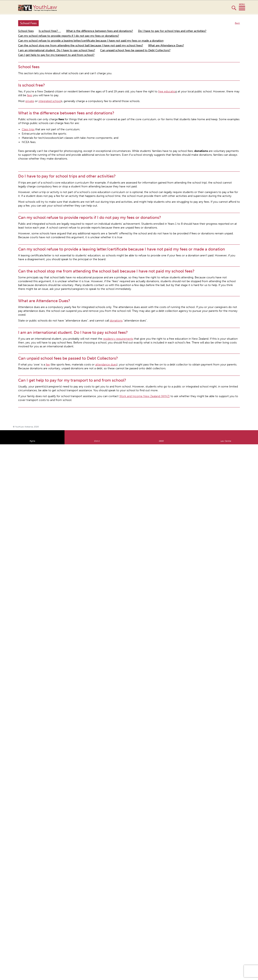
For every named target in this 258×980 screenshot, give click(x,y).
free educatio (167, 91)
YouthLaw (136, 8)
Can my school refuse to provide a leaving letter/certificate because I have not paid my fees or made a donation (91, 41)
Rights (32, 441)
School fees (26, 31)
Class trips (28, 129)
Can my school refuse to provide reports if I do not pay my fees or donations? (69, 36)
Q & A (97, 441)
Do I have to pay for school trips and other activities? (172, 31)
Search (234, 10)
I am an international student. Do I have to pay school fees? (57, 50)
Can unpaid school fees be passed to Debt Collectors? (135, 50)
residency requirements (118, 339)
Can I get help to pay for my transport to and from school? (56, 55)
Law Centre (226, 441)
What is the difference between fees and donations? (100, 31)
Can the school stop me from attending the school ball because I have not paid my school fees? (81, 45)
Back (237, 23)
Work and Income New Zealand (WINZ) (145, 396)
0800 (161, 441)
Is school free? (50, 31)
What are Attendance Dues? (166, 45)
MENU (242, 7)
